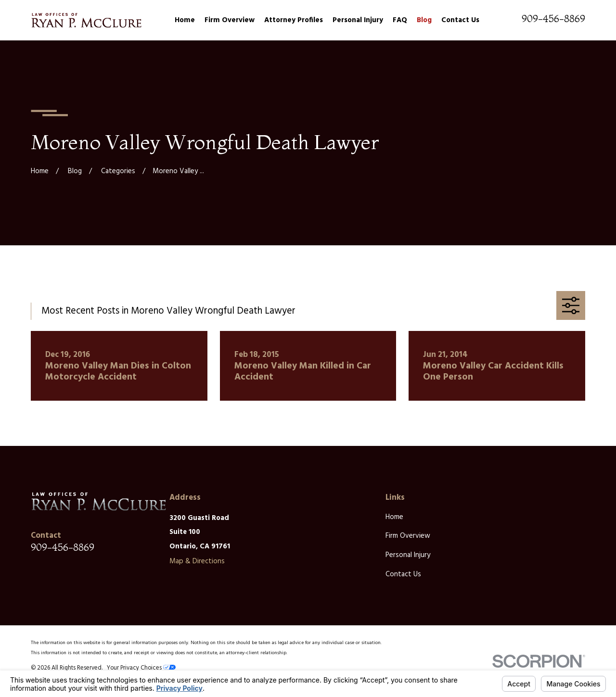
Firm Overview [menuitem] (230, 20)
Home (394, 517)
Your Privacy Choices (141, 668)
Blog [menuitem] (424, 20)
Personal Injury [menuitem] (358, 20)
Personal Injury (408, 555)
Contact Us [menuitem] (460, 20)
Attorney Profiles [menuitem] (294, 20)
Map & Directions (197, 561)
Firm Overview (408, 536)
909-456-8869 (553, 19)
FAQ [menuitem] (400, 20)
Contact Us (403, 574)
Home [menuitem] (185, 20)
